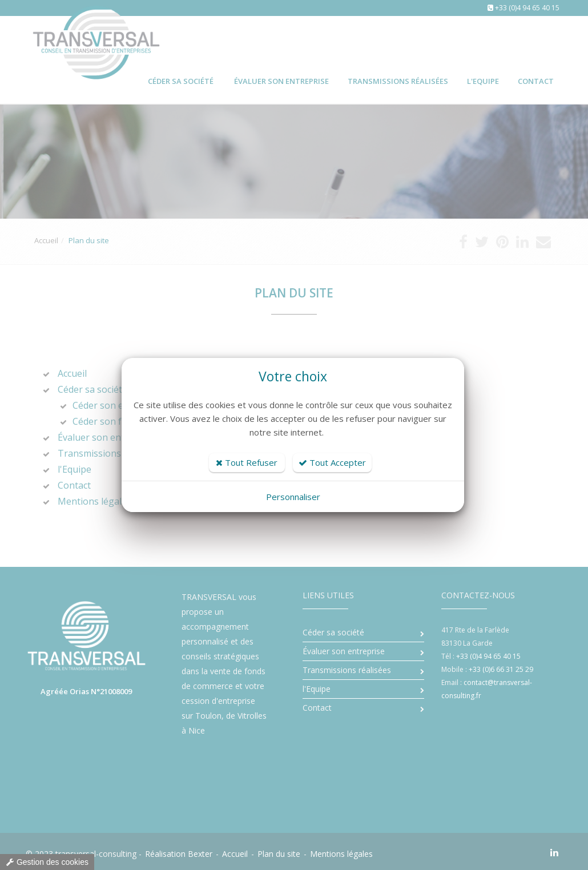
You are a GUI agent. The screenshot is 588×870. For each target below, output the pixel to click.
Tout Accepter (332, 462)
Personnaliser (293, 497)
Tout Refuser (247, 462)
